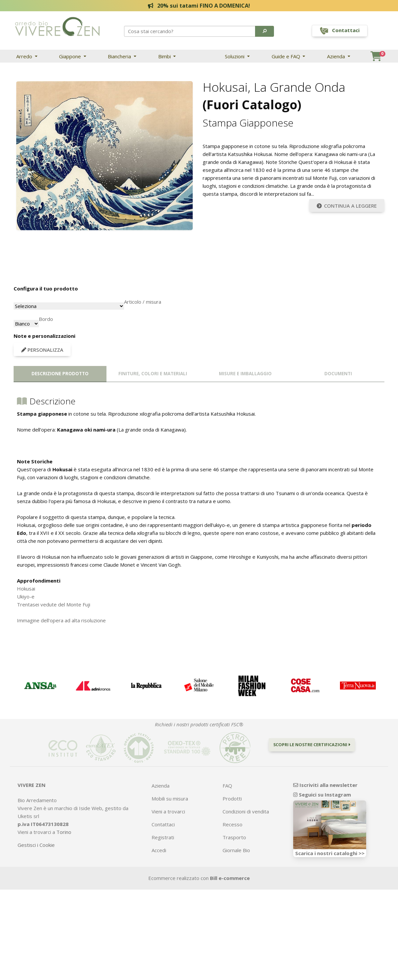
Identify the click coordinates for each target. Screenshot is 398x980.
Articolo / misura (143, 302)
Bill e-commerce (230, 878)
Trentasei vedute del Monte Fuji (54, 604)
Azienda (337, 56)
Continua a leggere (347, 206)
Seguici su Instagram (322, 795)
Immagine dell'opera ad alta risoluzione (61, 620)
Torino (64, 832)
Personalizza (42, 350)
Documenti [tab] (338, 374)
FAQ (227, 786)
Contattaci (163, 824)
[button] (265, 31)
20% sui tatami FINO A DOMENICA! (199, 5)
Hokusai (26, 589)
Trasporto (234, 837)
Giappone (71, 56)
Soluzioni (235, 56)
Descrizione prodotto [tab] (60, 374)
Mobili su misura (170, 799)
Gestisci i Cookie (36, 845)
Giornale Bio (236, 850)
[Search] (190, 31)
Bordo (46, 319)
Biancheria (120, 56)
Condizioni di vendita (246, 811)
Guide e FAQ (287, 56)
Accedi (159, 850)
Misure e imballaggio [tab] (245, 374)
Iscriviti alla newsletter (325, 785)
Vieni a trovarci (168, 811)
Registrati (163, 837)
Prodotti (232, 799)
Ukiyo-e (26, 596)
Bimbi (165, 56)
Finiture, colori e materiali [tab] (153, 374)
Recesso (232, 824)
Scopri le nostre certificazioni (312, 745)
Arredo (25, 56)
